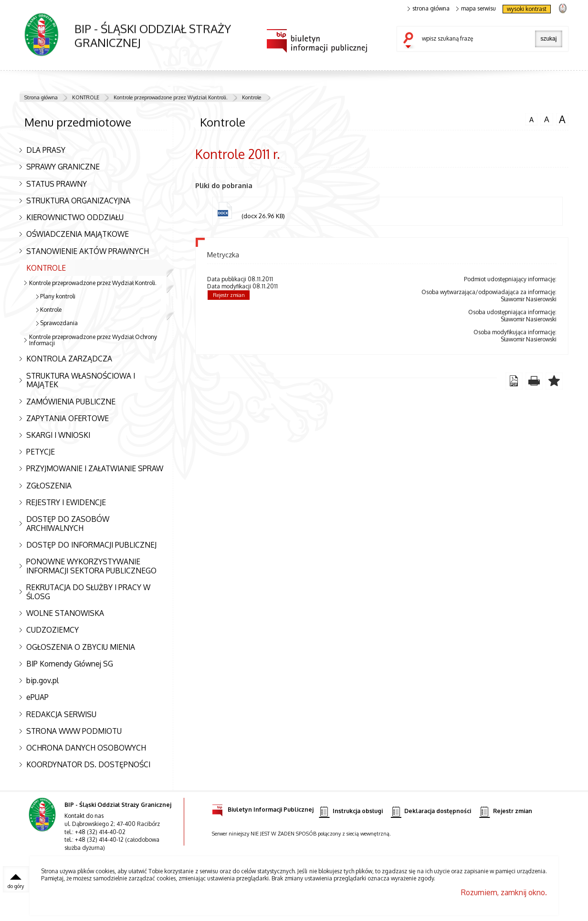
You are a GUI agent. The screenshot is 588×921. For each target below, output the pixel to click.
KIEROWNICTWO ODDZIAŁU (75, 217)
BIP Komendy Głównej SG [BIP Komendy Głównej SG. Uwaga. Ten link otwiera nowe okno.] (70, 664)
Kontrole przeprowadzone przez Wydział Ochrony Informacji (93, 340)
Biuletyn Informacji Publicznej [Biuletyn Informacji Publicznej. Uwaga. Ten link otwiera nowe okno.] (263, 808)
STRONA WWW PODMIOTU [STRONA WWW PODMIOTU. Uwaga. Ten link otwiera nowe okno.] (74, 731)
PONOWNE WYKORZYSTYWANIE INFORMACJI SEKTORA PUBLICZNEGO (91, 566)
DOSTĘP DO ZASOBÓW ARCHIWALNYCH (68, 524)
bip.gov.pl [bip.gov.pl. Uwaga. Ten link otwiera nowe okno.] (42, 680)
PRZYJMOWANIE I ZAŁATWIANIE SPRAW (95, 468)
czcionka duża (562, 119)
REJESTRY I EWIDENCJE (66, 502)
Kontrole (252, 97)
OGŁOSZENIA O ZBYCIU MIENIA (81, 647)
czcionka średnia (546, 119)
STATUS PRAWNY (57, 184)
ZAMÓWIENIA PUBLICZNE (71, 402)
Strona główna (41, 97)
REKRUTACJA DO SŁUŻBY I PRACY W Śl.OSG (88, 592)
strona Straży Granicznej (562, 8)
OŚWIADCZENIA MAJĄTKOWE (78, 234)
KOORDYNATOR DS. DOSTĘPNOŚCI (88, 764)
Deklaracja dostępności (431, 811)
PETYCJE (41, 452)
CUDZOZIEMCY (52, 630)
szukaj (410, 41)
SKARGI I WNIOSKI (58, 435)
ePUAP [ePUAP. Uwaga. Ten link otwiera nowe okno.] (37, 697)
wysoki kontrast (527, 9)
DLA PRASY (46, 150)
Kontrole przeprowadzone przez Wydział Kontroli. (171, 97)
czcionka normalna (531, 118)
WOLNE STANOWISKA (65, 613)
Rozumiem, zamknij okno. (504, 892)
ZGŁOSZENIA (49, 486)
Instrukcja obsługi (351, 811)
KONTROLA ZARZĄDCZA (69, 359)
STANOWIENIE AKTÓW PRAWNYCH (88, 251)
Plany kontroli (58, 296)
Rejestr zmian (229, 295)
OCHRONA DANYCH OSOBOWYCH (86, 748)
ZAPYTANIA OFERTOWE (68, 418)
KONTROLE (86, 97)
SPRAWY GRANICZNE (63, 167)
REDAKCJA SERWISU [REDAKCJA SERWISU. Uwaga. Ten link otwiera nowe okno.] (61, 714)
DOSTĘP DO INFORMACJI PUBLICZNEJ (91, 545)
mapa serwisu (476, 9)
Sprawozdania (59, 323)
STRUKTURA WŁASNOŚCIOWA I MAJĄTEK (81, 380)
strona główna (429, 9)
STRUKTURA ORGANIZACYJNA (78, 201)
